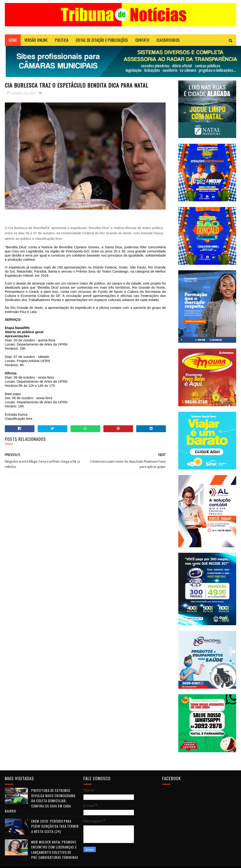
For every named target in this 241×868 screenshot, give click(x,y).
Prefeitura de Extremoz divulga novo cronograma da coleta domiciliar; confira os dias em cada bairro (40, 801)
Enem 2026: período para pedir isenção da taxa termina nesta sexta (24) (55, 826)
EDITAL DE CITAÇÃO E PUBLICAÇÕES (102, 40)
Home (13, 40)
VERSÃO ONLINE (36, 40)
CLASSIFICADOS (168, 40)
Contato (142, 40)
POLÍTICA (62, 40)
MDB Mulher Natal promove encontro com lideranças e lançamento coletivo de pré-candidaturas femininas (55, 850)
